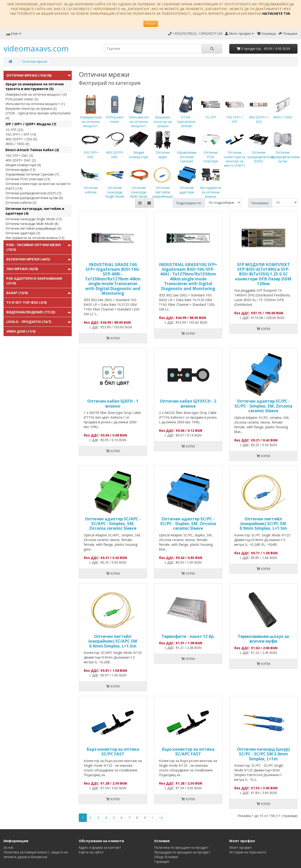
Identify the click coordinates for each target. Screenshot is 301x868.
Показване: (260, 203)
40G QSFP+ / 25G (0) (21, 139)
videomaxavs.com (36, 49)
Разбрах (151, 24)
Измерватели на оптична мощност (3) (36, 94)
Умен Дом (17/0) (21, 331)
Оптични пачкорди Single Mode (115, 185)
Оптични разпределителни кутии (286, 150)
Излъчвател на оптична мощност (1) (35, 104)
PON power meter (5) (22, 99)
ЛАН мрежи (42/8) (22, 269)
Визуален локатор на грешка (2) (31, 108)
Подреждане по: (189, 203)
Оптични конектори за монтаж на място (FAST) (235, 152)
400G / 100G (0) (17, 144)
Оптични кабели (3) (21, 202)
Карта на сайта (91, 852)
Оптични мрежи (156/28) (29, 75)
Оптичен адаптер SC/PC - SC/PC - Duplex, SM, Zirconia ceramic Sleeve (188, 524)
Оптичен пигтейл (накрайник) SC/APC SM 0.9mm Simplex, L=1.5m (113, 641)
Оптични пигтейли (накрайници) (163, 185)
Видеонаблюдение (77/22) (31, 312)
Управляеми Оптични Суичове (187, 150)
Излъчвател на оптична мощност (139, 115)
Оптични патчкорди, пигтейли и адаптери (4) (35, 211)
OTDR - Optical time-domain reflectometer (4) (38, 116)
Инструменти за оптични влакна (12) (35, 238)
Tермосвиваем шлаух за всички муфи (263, 639)
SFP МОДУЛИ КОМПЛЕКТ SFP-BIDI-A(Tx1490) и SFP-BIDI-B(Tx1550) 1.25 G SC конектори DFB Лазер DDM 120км (263, 274)
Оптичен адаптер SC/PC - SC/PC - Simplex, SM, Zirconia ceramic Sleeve (263, 406)
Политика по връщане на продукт (181, 847)
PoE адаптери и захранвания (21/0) (34, 281)
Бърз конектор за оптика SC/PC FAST (113, 752)
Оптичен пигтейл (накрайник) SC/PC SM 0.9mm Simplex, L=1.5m (263, 524)
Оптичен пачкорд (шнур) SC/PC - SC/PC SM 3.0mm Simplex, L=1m (263, 754)
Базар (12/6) (17, 293)
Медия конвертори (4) (23, 165)
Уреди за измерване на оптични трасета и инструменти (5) (35, 86)
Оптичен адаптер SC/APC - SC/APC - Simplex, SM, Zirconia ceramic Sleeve (113, 524)
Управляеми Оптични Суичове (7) (32, 174)
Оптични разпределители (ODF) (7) (33, 193)
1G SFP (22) (14, 130)
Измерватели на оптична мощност (91, 115)
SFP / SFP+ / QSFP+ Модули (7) (31, 124)
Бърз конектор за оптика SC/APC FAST (188, 752)
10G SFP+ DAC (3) (19, 155)
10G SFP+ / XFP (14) (21, 134)
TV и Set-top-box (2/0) (27, 302)
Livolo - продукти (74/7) (29, 322)
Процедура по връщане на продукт (182, 852)
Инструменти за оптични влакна (211, 185)
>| (161, 818)
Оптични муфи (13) (20, 170)
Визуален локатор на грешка (163, 115)
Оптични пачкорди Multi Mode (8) (32, 224)
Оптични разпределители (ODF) (261, 150)
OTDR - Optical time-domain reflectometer (187, 117)
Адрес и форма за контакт (100, 847)
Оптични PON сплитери (211, 150)
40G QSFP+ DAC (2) (21, 160)
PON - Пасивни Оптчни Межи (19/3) (34, 247)
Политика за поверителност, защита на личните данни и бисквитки (36, 854)
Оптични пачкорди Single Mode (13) (34, 219)
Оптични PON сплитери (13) (28, 179)
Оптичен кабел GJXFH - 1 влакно (113, 403)
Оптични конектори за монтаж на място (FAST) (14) (38, 186)
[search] (153, 49)
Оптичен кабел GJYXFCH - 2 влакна (188, 403)
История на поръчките (248, 852)
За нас (9, 847)
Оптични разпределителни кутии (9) (34, 198)
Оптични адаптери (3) (23, 233)
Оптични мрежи (35, 61)
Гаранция (162, 862)
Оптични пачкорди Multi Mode (139, 185)
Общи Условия (166, 857)
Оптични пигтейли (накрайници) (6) (33, 228)
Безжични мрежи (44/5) (28, 259)
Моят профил (240, 847)
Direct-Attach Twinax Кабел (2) (32, 150)
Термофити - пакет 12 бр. (188, 636)
